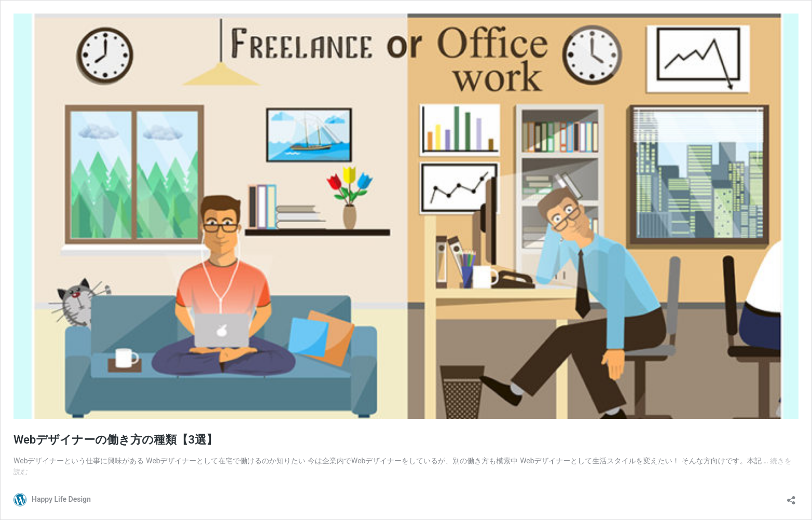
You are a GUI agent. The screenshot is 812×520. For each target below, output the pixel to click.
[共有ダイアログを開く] (791, 497)
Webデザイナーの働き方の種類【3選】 (116, 440)
